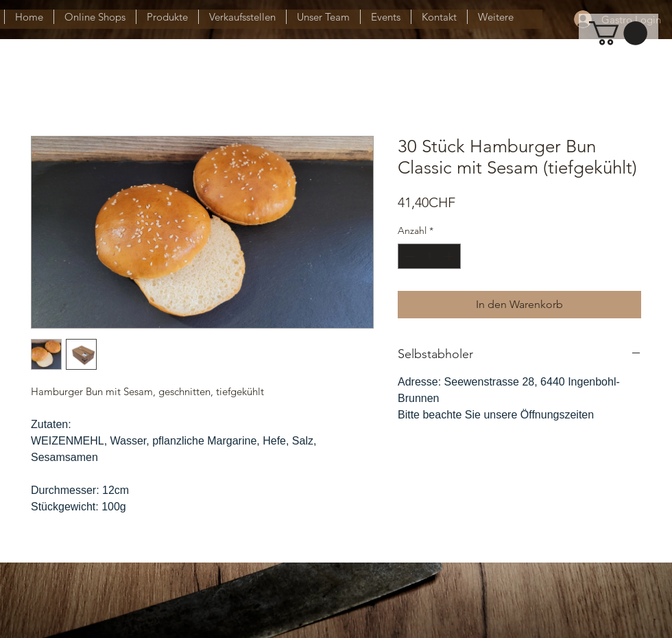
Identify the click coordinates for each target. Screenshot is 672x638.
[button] (618, 33)
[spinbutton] (429, 256)
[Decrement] (408, 256)
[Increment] (450, 256)
